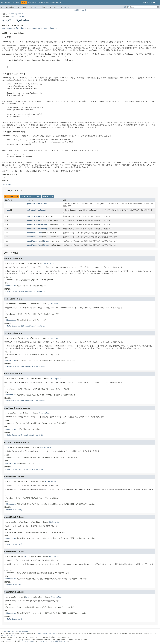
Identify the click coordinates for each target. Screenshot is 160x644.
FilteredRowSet (21, 28)
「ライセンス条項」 (29, 641)
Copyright (5, 639)
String (7, 210)
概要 (2, 3)
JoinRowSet (43, 28)
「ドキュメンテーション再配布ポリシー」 (53, 641)
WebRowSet (53, 28)
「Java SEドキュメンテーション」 (47, 633)
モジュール (8, 3)
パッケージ (17, 3)
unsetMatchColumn (35, 233)
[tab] (12, 197)
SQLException (49, 263)
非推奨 (52, 3)
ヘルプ (62, 3)
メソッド (36, 7)
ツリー (34, 3)
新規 (48, 3)
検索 (125, 7)
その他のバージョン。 (9, 635)
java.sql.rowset (17, 14)
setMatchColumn (34, 216)
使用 (30, 3)
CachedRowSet (8, 28)
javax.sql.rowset (17, 16)
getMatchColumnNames (36, 210)
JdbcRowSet (33, 28)
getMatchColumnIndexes (37, 204)
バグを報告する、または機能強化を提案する (15, 631)
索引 (57, 3)
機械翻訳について (80, 10)
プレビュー (41, 3)
